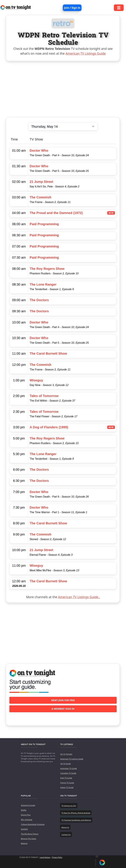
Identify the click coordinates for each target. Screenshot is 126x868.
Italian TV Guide (67, 787)
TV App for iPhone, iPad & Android (76, 813)
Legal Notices (45, 857)
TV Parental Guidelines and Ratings (76, 820)
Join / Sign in (72, 8)
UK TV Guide (65, 764)
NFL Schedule (27, 820)
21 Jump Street (41, 182)
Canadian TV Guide (68, 773)
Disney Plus (26, 815)
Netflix (24, 810)
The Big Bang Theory (30, 834)
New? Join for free (63, 700)
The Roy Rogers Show (47, 269)
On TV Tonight (66, 754)
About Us (65, 827)
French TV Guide (67, 783)
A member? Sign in (63, 709)
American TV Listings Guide (86, 53)
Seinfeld (24, 829)
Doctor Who (39, 150)
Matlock (24, 843)
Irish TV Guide (66, 778)
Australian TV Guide (68, 768)
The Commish (41, 197)
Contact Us (66, 834)
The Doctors (39, 300)
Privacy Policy (57, 857)
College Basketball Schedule (33, 824)
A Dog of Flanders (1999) (49, 427)
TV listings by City (69, 806)
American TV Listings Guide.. (79, 597)
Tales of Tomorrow (44, 396)
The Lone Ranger (43, 284)
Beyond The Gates (28, 839)
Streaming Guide (28, 805)
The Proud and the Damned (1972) (56, 213)
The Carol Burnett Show (48, 354)
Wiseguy (36, 380)
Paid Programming (44, 224)
